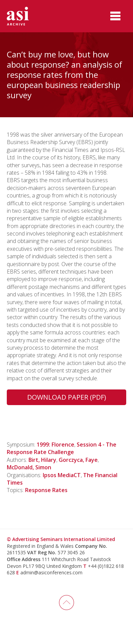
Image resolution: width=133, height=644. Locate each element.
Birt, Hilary (42, 460)
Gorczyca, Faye (78, 460)
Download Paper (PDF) (67, 397)
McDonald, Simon (29, 467)
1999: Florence (55, 445)
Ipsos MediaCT (62, 475)
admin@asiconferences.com (51, 572)
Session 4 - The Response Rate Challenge (62, 448)
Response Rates (46, 490)
